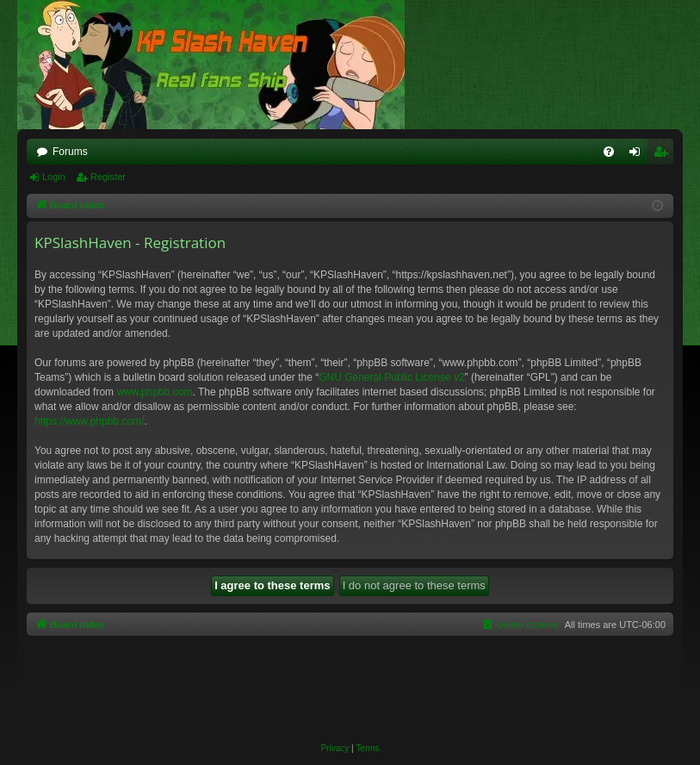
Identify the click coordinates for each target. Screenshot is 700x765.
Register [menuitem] (664, 155)
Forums (70, 152)
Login (54, 177)
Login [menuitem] (638, 155)
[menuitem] (609, 152)
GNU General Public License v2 (391, 377)
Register (108, 177)
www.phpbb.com (154, 392)
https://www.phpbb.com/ (89, 421)
